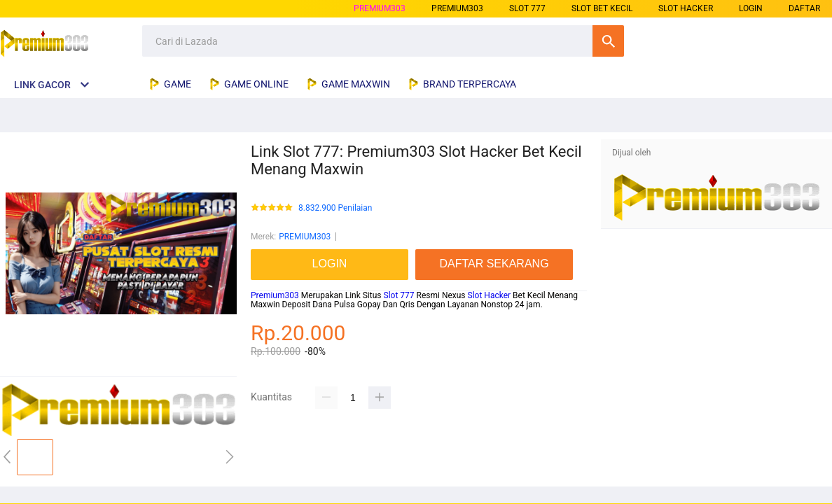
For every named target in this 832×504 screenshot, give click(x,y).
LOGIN (751, 8)
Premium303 (275, 295)
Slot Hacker (490, 295)
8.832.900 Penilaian (335, 208)
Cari (608, 41)
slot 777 (527, 8)
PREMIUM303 (380, 8)
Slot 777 (399, 295)
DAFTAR (804, 8)
